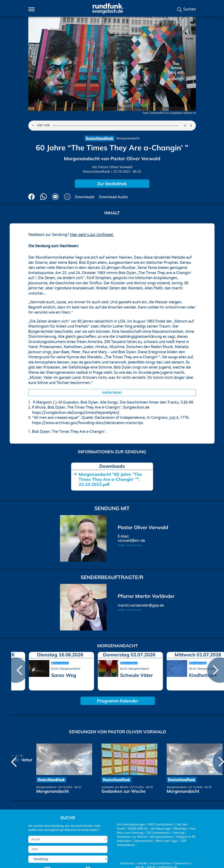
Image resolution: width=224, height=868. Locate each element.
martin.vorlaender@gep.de (141, 605)
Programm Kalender (118, 701)
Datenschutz (182, 863)
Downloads (85, 197)
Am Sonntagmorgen (131, 825)
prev (15, 670)
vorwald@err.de (131, 541)
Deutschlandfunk (97, 172)
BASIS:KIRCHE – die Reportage (149, 829)
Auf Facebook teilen (32, 197)
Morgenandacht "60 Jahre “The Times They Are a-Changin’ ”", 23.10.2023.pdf (110, 479)
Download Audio (113, 197)
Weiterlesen (112, 392)
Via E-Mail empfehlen (55, 197)
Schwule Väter (136, 675)
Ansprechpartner (161, 863)
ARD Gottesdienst (161, 825)
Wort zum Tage (167, 841)
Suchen (190, 9)
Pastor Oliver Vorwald (115, 167)
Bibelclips (180, 829)
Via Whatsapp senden (43, 197)
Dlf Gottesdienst (158, 833)
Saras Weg (64, 675)
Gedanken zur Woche (115, 787)
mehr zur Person (130, 545)
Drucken (67, 197)
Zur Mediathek (112, 184)
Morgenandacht (128, 138)
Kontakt (142, 863)
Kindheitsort (203, 675)
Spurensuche (143, 841)
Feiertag (179, 833)
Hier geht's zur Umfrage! (92, 235)
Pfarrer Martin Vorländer (146, 596)
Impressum (127, 863)
